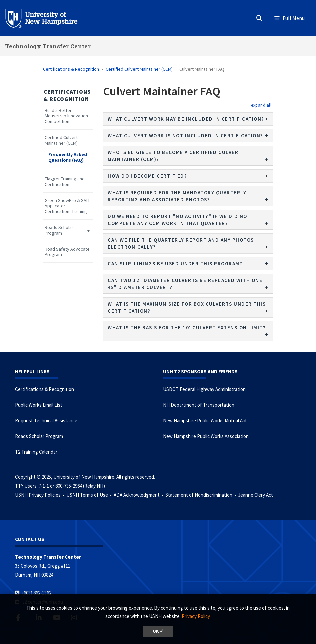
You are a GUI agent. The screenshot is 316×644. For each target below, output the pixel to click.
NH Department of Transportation (199, 405)
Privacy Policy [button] (196, 616)
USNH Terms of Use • (89, 495)
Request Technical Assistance (46, 420)
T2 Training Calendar (36, 452)
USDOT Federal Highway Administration (204, 389)
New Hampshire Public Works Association (206, 436)
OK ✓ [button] (158, 631)
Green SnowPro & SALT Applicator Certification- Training (67, 206)
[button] (261, 105)
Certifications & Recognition (71, 69)
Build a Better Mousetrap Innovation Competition (66, 116)
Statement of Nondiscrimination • (201, 495)
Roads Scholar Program (59, 230)
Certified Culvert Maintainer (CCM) (139, 69)
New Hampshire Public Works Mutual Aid (205, 420)
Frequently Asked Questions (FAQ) (68, 157)
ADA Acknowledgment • (139, 495)
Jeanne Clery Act (255, 495)
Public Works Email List (39, 405)
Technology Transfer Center (48, 46)
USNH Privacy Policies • (40, 495)
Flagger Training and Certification (65, 182)
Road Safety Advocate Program (67, 252)
